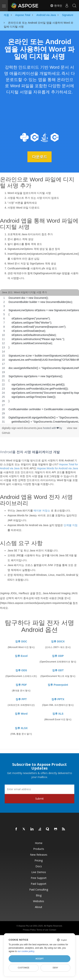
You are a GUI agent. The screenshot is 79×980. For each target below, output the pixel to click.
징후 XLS (58, 714)
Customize (24, 968)
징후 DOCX (58, 641)
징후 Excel (21, 656)
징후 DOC (21, 641)
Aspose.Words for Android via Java (58, 468)
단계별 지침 (71, 525)
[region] (39, 360)
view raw (72, 428)
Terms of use (42, 930)
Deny (55, 968)
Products (39, 849)
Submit (39, 799)
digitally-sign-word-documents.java (22, 428)
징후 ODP (58, 656)
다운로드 (40, 157)
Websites (39, 901)
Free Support (39, 878)
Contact (53, 930)
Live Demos (39, 872)
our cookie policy (26, 951)
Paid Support (39, 884)
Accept (39, 959)
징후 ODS (21, 670)
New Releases (39, 855)
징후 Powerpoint (58, 685)
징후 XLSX (21, 728)
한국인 (56, 6)
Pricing (39, 860)
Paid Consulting (39, 890)
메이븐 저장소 (42, 511)
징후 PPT (21, 699)
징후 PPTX (58, 699)
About (39, 907)
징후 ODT (58, 670)
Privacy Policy (29, 930)
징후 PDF (21, 685)
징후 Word (21, 714)
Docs (39, 866)
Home (39, 843)
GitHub (6, 433)
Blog (39, 895)
